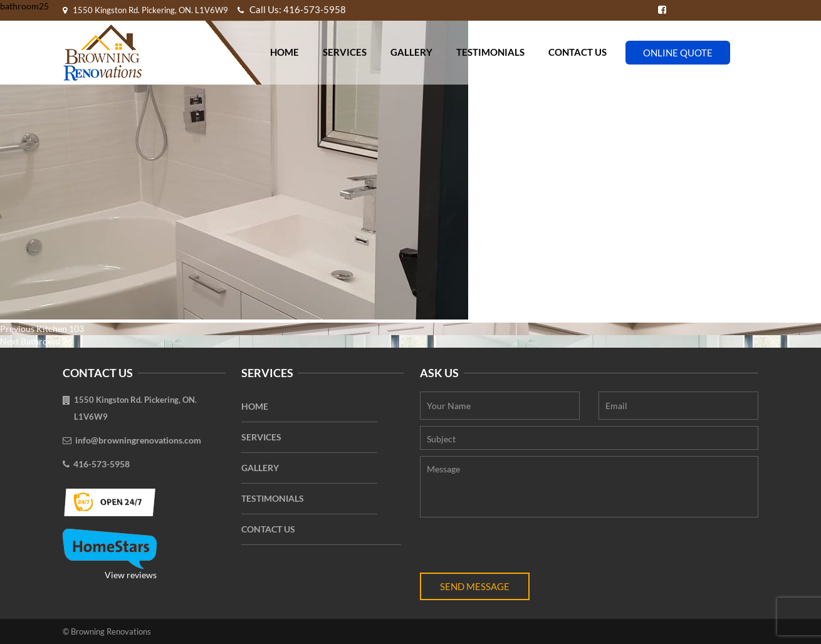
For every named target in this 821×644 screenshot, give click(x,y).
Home (285, 52)
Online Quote (678, 53)
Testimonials (490, 52)
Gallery (411, 52)
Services (345, 52)
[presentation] (515, 548)
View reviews (110, 554)
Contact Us (578, 52)
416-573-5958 (102, 464)
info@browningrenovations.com (138, 440)
